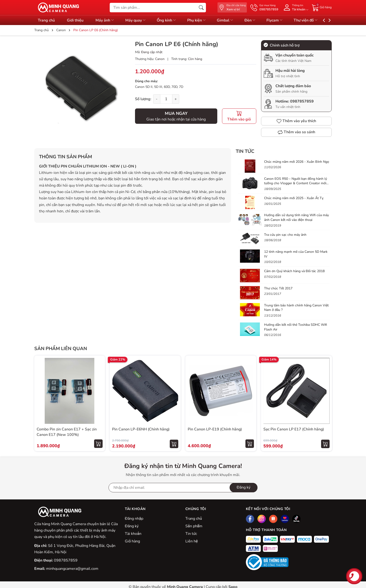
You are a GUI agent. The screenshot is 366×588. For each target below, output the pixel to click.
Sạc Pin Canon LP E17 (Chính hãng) (294, 429)
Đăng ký (132, 526)
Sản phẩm (194, 526)
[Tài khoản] (295, 7)
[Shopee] (273, 519)
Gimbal (233, 20)
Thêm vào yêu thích (296, 121)
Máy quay (139, 20)
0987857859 (302, 101)
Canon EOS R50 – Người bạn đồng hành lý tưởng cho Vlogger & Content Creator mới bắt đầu (296, 183)
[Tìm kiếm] (201, 8)
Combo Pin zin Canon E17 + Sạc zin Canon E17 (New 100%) (67, 432)
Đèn (259, 20)
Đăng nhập (134, 519)
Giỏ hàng (132, 541)
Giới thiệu (76, 20)
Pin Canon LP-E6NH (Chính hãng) (141, 429)
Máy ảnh (108, 20)
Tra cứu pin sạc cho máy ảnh (285, 235)
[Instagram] (262, 519)
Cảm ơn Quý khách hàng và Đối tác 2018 (294, 271)
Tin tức (191, 534)
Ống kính (172, 20)
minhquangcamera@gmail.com (72, 569)
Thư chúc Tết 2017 (278, 288)
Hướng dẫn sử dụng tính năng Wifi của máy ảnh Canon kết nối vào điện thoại (296, 217)
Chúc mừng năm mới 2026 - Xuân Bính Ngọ (297, 162)
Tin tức (245, 151)
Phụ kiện (203, 20)
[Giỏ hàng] (322, 7)
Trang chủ (46, 20)
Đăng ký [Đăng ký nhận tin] (244, 487)
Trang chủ (194, 519)
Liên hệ (192, 541)
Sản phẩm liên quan (61, 349)
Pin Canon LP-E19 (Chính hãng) (215, 429)
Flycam (285, 20)
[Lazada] (285, 519)
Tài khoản (133, 534)
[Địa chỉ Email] (183, 488)
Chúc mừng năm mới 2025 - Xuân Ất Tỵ (294, 198)
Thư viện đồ (317, 20)
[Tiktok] (296, 519)
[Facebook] (250, 519)
